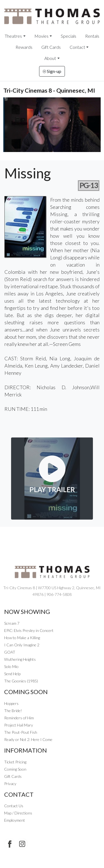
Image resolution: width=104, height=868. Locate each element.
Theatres (13, 36)
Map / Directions (18, 813)
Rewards (24, 47)
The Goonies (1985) (21, 681)
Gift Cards (51, 47)
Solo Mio (11, 666)
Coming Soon (15, 769)
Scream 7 (12, 623)
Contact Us (14, 806)
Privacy (10, 784)
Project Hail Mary (19, 725)
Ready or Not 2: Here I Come (28, 739)
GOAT (10, 652)
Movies (41, 36)
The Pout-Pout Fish (21, 732)
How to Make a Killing (22, 638)
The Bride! (13, 711)
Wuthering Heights (20, 659)
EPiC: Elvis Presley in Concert (29, 630)
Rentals (92, 36)
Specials (69, 36)
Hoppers (11, 703)
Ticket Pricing (15, 762)
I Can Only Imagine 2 (22, 645)
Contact (77, 47)
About (50, 58)
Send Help (12, 674)
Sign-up (52, 71)
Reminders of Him (19, 718)
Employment (15, 820)
